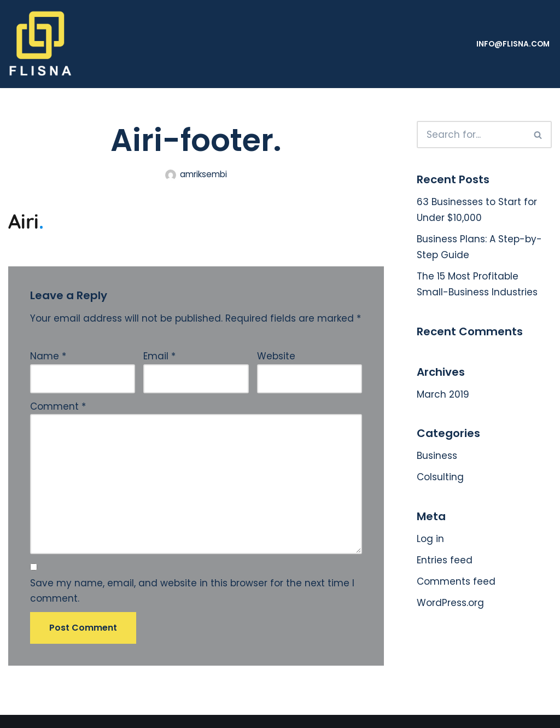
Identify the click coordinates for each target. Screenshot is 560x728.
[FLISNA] (41, 44)
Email (159, 356)
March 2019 (443, 394)
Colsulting (440, 477)
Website (276, 356)
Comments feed (456, 581)
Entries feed (445, 560)
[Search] (471, 135)
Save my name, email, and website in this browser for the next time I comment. (192, 591)
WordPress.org (450, 603)
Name (48, 356)
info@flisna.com (513, 44)
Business (437, 456)
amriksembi (203, 174)
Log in (430, 539)
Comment (58, 406)
